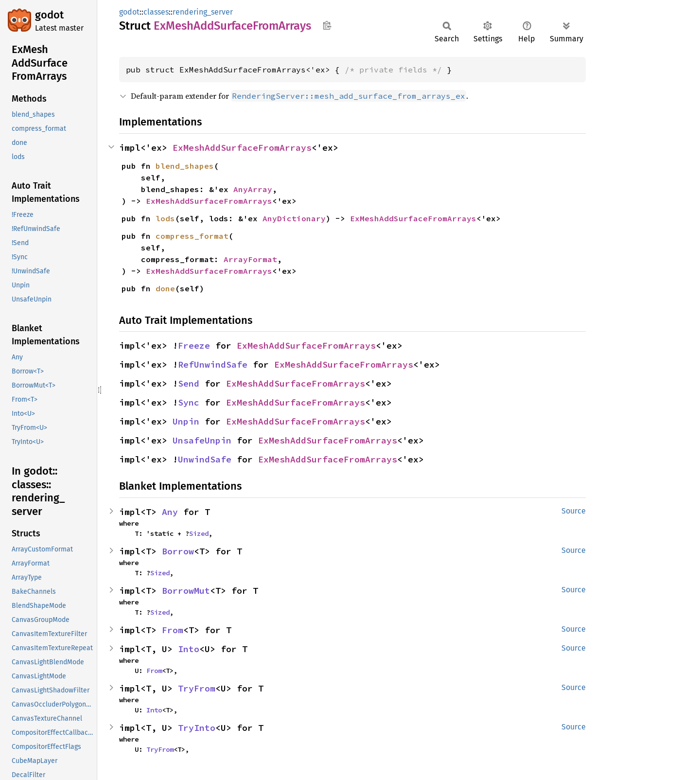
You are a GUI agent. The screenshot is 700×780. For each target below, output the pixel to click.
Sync (189, 402)
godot (49, 15)
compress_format (192, 236)
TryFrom (197, 688)
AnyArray (253, 189)
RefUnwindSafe (213, 364)
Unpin (186, 421)
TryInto (197, 728)
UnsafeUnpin (202, 440)
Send (189, 383)
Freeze (194, 346)
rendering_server (203, 12)
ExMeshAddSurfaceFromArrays (242, 148)
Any (170, 512)
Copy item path (327, 25)
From (173, 630)
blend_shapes (185, 166)
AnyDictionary (294, 218)
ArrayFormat (250, 259)
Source (574, 511)
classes (156, 12)
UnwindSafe (205, 459)
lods (165, 218)
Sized (199, 533)
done (165, 288)
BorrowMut (186, 591)
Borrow (178, 551)
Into (189, 649)
